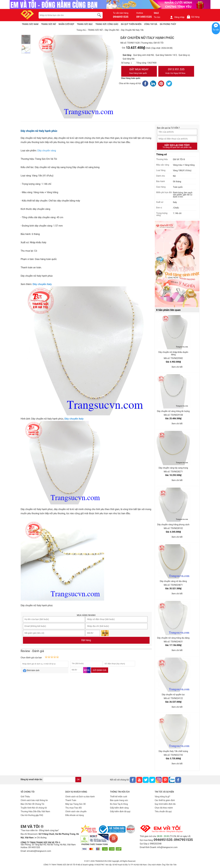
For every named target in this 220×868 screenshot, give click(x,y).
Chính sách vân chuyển (76, 811)
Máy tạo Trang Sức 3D (76, 804)
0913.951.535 (176, 71)
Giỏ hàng (193, 17)
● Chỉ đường (41, 838)
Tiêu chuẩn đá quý (163, 811)
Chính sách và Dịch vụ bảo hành (80, 797)
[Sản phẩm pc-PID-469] (177, 264)
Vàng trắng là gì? (162, 797)
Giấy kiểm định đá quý (120, 811)
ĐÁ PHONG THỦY (168, 24)
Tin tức (157, 17)
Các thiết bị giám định (165, 800)
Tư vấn (216, 30)
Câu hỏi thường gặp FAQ (32, 815)
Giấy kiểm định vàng (119, 808)
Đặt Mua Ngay (139, 71)
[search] (100, 15)
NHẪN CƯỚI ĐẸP (66, 24)
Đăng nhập (177, 17)
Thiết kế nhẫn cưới (119, 797)
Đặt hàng (86, 640)
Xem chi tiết (177, 367)
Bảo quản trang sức (119, 800)
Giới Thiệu (25, 797)
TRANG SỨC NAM (30, 24)
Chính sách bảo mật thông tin (34, 800)
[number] (133, 63)
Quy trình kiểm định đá (165, 804)
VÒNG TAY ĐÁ (151, 24)
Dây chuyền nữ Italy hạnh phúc (39, 131)
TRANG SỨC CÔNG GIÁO (107, 24)
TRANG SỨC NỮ (48, 24)
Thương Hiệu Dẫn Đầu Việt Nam (35, 811)
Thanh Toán (71, 800)
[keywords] (66, 15)
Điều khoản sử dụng (75, 815)
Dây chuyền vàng (47, 151)
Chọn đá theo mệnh (164, 808)
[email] (59, 780)
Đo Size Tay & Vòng (119, 804)
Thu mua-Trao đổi (74, 808)
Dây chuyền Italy (42, 284)
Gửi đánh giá (100, 670)
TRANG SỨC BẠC (85, 24)
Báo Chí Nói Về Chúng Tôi (32, 804)
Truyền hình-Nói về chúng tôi (34, 808)
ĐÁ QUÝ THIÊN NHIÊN (131, 24)
